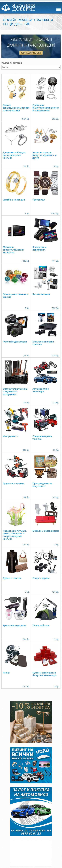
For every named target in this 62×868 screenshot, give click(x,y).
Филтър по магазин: (12, 63)
